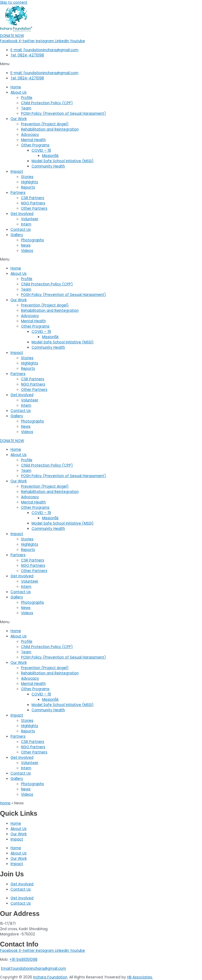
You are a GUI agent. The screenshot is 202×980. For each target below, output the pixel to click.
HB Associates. (140, 977)
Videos (27, 251)
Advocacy (30, 135)
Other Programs (35, 145)
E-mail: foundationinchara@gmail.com (44, 50)
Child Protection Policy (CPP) (47, 103)
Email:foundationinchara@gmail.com (34, 969)
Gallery (17, 235)
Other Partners (34, 208)
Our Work (19, 119)
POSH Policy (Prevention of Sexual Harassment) (64, 114)
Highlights (30, 182)
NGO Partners (33, 203)
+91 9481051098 (23, 960)
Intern (26, 224)
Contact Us (21, 230)
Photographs (32, 240)
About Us (19, 92)
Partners (18, 193)
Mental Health (33, 140)
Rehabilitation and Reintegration (50, 129)
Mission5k (50, 156)
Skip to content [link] (14, 3)
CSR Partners (33, 198)
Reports (28, 187)
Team (26, 108)
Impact (17, 172)
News (26, 245)
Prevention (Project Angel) (45, 124)
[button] (101, 64)
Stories (27, 177)
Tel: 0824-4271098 (27, 55)
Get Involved (22, 214)
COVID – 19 (41, 150)
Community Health (48, 166)
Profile (27, 98)
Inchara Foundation (50, 977)
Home (16, 87)
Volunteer (30, 219)
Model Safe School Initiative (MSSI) (63, 161)
